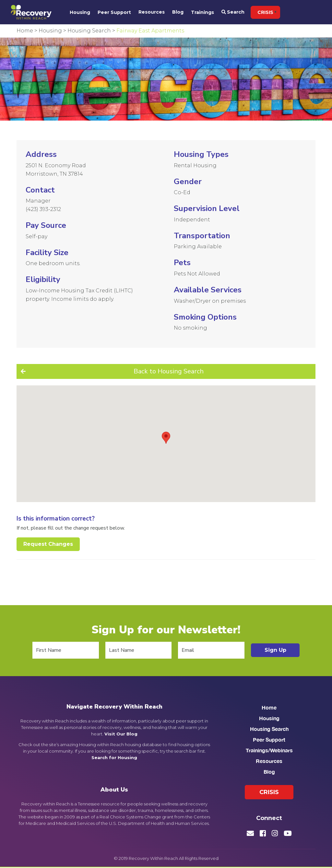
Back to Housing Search (169, 371)
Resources (152, 12)
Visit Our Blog (121, 734)
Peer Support (114, 12)
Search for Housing (114, 757)
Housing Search (269, 729)
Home (269, 707)
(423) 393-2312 (43, 209)
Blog (178, 12)
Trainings (202, 12)
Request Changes (48, 544)
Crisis (265, 12)
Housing (80, 12)
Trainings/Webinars (269, 750)
